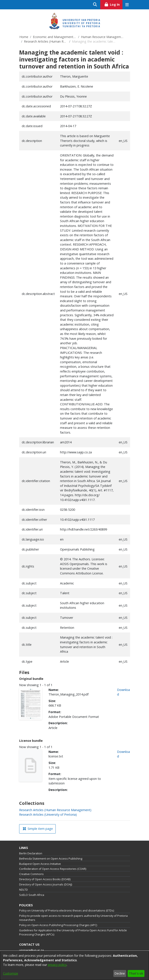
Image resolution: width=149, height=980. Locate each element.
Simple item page (38, 829)
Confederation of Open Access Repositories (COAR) (53, 869)
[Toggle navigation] (127, 5)
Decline (120, 973)
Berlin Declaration (31, 853)
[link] (55, 810)
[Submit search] (95, 5)
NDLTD (23, 890)
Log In (113, 4)
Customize (11, 973)
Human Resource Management (103, 37)
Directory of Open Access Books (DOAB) (45, 879)
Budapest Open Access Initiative (40, 864)
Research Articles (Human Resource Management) (46, 41)
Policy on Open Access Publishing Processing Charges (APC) (58, 925)
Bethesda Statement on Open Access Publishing (51, 859)
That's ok (136, 973)
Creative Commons (31, 874)
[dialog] (74, 966)
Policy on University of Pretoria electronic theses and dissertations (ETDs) (67, 911)
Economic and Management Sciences (55, 37)
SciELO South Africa (32, 895)
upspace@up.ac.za (31, 950)
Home (24, 37)
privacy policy (57, 965)
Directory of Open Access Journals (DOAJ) (46, 884)
